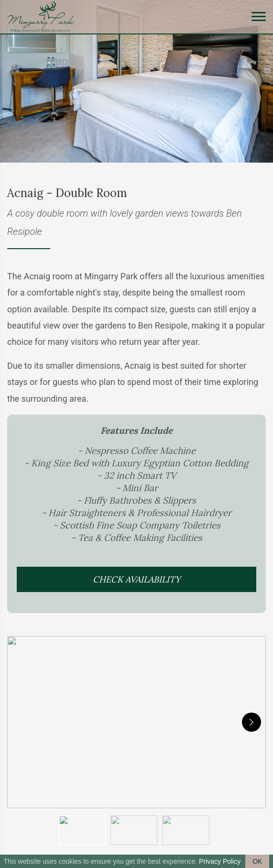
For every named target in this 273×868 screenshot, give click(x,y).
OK (257, 861)
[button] (136, 722)
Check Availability (136, 579)
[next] (251, 722)
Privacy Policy (220, 861)
